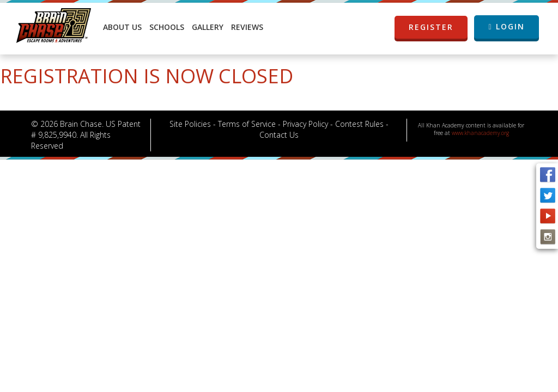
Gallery (208, 27)
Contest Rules (359, 124)
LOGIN (506, 26)
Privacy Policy (305, 124)
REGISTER (438, 27)
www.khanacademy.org (480, 133)
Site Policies (190, 124)
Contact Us (279, 135)
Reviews (247, 27)
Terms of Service (247, 124)
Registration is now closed (147, 76)
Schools (167, 27)
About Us (122, 27)
